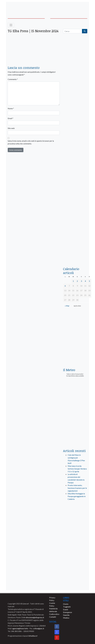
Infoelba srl (33, 636)
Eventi (66, 609)
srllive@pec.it (39, 628)
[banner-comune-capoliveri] (75, 586)
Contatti (53, 617)
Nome (11, 108)
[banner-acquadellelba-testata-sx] (16, 7)
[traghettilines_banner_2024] (75, 83)
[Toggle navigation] (11, 25)
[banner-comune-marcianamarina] (75, 552)
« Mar (67, 306)
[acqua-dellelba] (75, 256)
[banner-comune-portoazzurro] (75, 577)
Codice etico (54, 614)
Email (10, 118)
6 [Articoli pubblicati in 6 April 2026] (65, 286)
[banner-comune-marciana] (75, 560)
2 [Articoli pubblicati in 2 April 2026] (77, 281)
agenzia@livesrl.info (20, 628)
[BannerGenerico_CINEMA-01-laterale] (75, 146)
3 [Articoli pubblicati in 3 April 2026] (81, 281)
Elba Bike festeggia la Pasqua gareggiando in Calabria (77, 496)
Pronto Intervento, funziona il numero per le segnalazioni (77, 488)
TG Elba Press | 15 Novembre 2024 (33, 31)
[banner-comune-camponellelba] (75, 569)
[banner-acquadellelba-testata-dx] (79, 7)
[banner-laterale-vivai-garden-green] (75, 409)
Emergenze (68, 612)
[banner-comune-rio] (75, 543)
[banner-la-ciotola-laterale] (75, 190)
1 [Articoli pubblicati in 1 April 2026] (73, 281)
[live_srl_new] (75, 512)
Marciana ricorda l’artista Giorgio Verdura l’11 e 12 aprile (77, 469)
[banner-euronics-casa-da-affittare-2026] (75, 328)
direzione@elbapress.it (35, 617)
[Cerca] (73, 31)
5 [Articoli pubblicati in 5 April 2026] (89, 281)
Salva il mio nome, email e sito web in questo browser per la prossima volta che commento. (31, 142)
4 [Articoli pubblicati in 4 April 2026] (85, 281)
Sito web (11, 128)
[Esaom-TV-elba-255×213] (75, 357)
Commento (13, 79)
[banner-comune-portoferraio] (75, 535)
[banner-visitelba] (75, 526)
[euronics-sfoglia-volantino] (75, 124)
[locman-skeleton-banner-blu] (75, 233)
